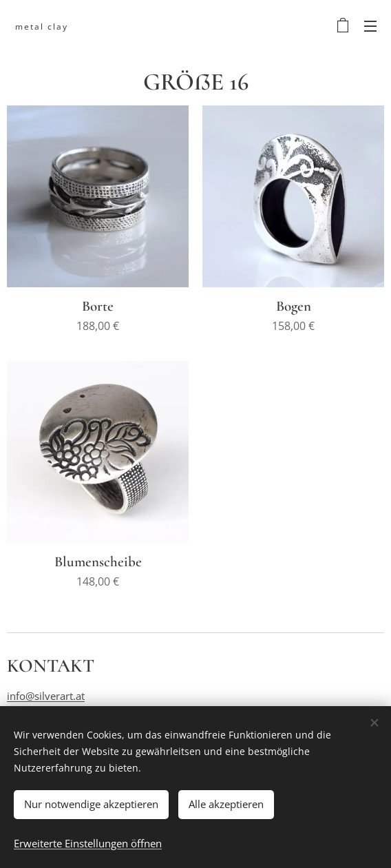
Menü (370, 26)
